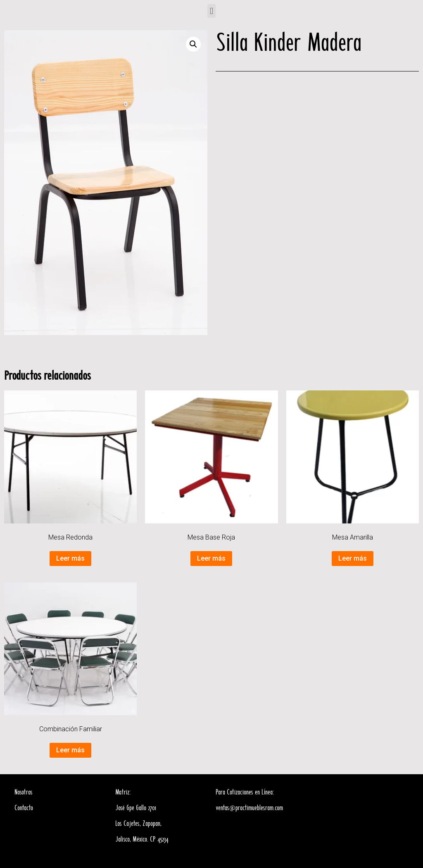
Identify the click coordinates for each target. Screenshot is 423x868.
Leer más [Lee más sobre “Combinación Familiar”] (70, 750)
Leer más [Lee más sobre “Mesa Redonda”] (70, 558)
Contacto (24, 808)
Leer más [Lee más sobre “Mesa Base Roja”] (211, 558)
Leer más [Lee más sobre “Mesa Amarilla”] (353, 558)
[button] (211, 11)
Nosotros (24, 792)
